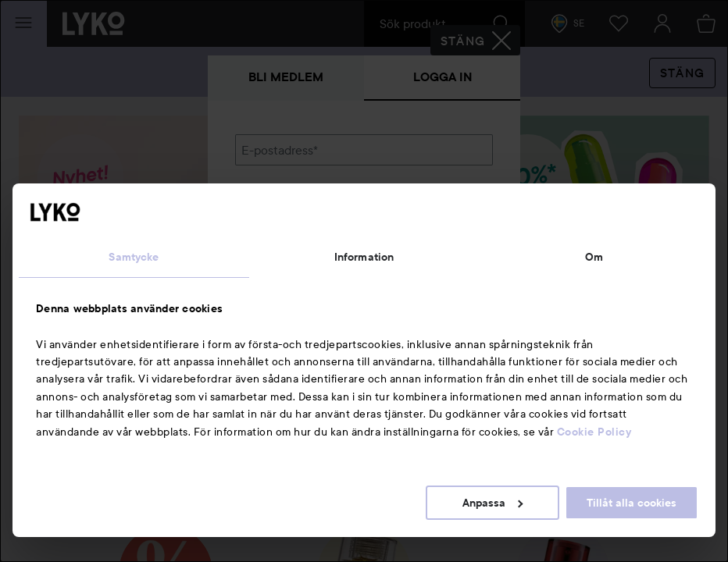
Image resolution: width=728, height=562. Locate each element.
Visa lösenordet (452, 230)
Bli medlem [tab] (286, 77)
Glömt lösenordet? (287, 259)
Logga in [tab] (443, 77)
